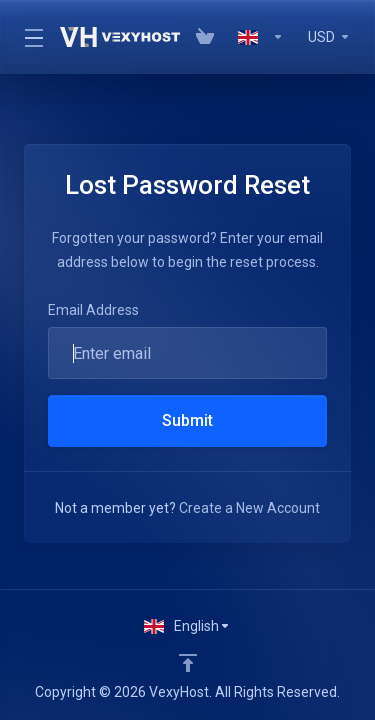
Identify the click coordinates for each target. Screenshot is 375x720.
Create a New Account (249, 508)
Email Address (93, 310)
